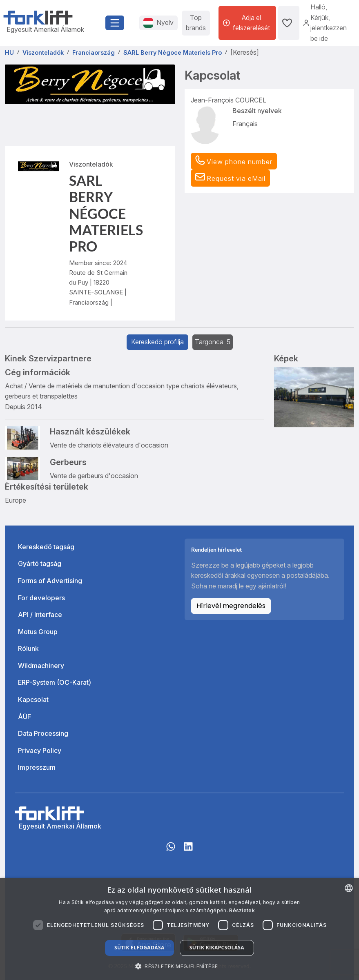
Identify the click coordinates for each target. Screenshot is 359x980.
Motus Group (38, 632)
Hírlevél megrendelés (231, 606)
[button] (230, 178)
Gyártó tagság (40, 563)
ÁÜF (25, 717)
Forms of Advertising (50, 581)
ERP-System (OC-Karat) (55, 682)
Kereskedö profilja (157, 342)
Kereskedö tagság (46, 547)
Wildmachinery (41, 666)
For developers (41, 598)
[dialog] (179, 929)
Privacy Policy (40, 751)
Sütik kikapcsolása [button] (217, 948)
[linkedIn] (188, 851)
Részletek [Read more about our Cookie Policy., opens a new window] (242, 910)
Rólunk (28, 648)
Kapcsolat (33, 699)
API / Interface (40, 615)
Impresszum (37, 767)
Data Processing (43, 733)
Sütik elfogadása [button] (139, 948)
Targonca (213, 342)
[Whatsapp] (171, 851)
